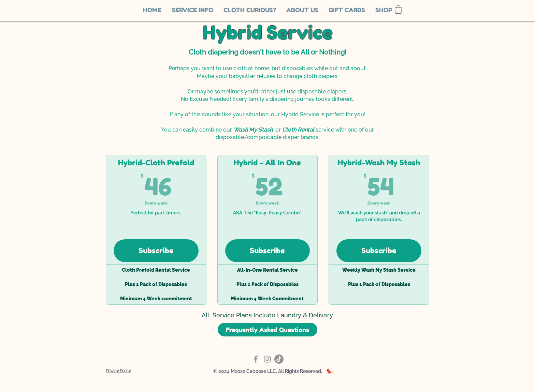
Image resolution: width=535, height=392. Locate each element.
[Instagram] (267, 359)
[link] (398, 9)
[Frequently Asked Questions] (267, 330)
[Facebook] (256, 359)
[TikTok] (279, 359)
